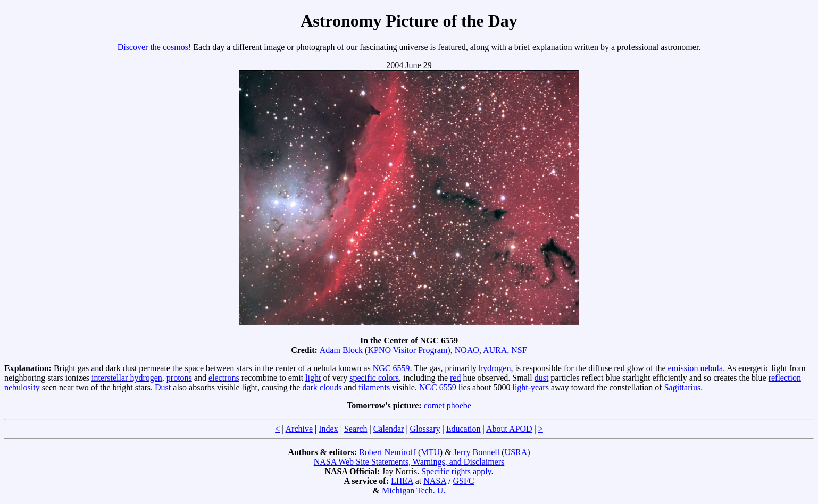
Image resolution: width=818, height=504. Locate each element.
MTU (430, 452)
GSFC (463, 481)
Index (328, 429)
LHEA (402, 481)
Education (464, 429)
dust (542, 378)
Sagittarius (682, 387)
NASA (435, 481)
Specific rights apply (456, 471)
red (455, 378)
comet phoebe (448, 405)
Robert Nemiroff (387, 452)
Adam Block (341, 350)
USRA (516, 452)
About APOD (509, 429)
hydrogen (495, 368)
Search (356, 429)
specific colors (374, 378)
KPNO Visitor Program (407, 350)
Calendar (389, 429)
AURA (495, 350)
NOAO (467, 350)
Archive (299, 429)
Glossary (425, 429)
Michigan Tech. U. (414, 490)
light (313, 378)
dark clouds (322, 387)
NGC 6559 (391, 368)
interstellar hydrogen (127, 378)
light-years (530, 387)
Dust (163, 387)
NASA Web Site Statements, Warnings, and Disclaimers (409, 462)
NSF (519, 350)
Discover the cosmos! (155, 47)
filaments (374, 387)
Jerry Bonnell (477, 452)
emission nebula (696, 368)
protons (179, 378)
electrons (224, 378)
